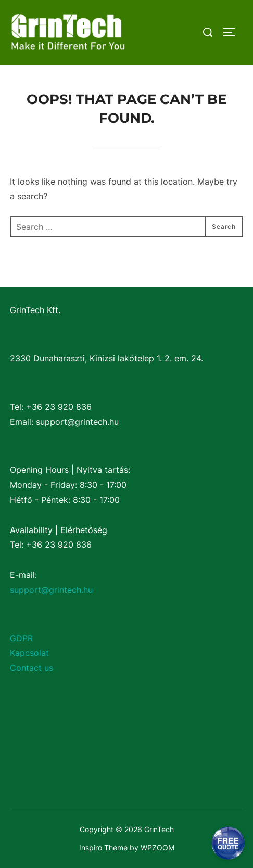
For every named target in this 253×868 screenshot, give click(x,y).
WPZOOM (157, 847)
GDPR (21, 638)
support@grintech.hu (51, 590)
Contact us (31, 668)
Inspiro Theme (103, 847)
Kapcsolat (29, 653)
